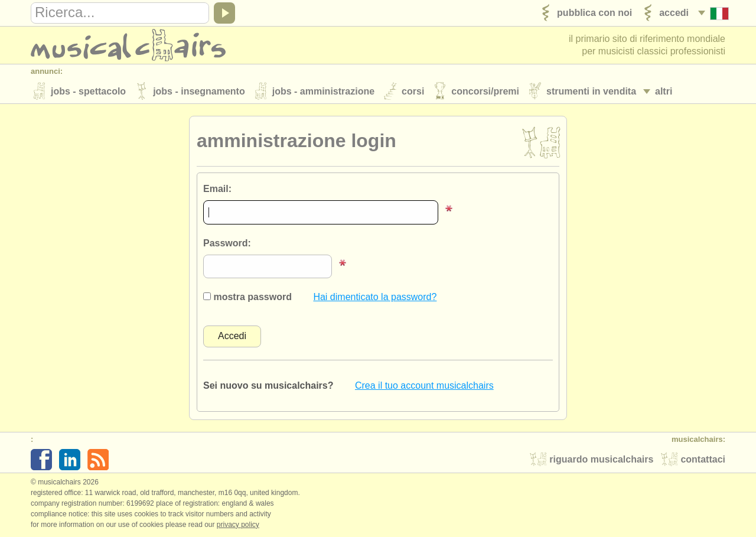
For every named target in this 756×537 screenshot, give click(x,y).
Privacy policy (238, 525)
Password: (227, 243)
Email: (217, 189)
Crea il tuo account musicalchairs (424, 385)
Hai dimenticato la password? (375, 297)
